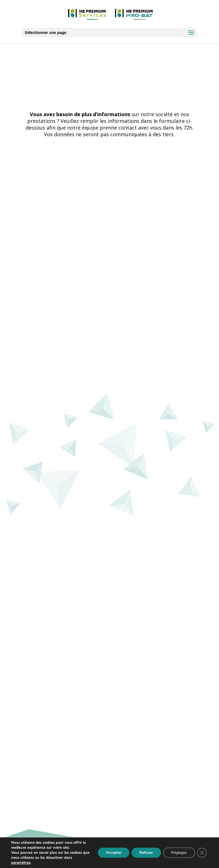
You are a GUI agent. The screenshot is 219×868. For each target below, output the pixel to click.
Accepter (110, 853)
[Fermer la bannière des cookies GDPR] (202, 853)
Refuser (144, 853)
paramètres (21, 863)
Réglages (178, 853)
